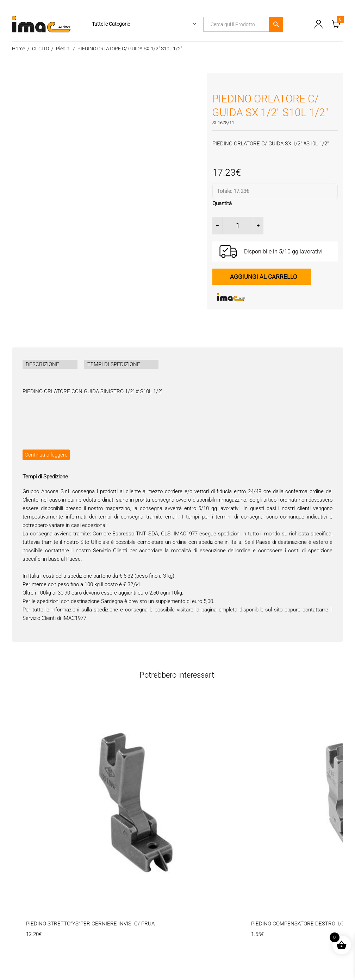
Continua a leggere (46, 455)
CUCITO (41, 49)
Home (18, 49)
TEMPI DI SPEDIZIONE (114, 364)
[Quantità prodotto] (238, 226)
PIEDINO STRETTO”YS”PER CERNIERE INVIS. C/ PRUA (90, 924)
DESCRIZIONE (42, 364)
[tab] (50, 364)
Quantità (222, 203)
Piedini (63, 49)
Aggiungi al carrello (264, 277)
